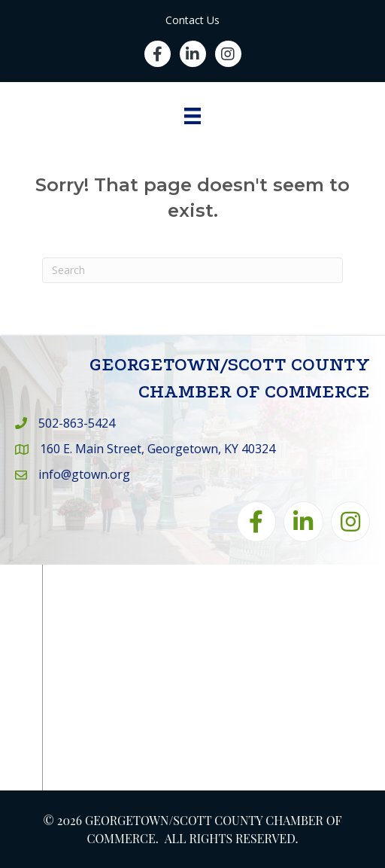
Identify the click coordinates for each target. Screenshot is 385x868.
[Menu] (192, 116)
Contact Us (192, 20)
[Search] (192, 270)
